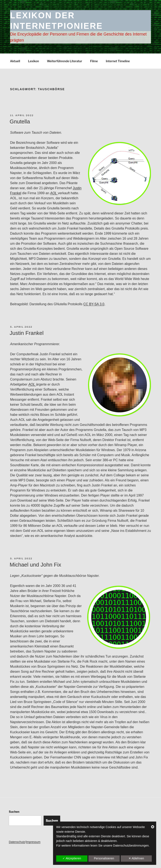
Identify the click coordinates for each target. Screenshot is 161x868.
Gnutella (20, 122)
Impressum (33, 842)
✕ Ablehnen (136, 858)
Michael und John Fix (35, 565)
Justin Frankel (27, 333)
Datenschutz (17, 842)
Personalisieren (104, 858)
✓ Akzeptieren (72, 858)
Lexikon (34, 61)
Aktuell (15, 61)
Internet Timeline (118, 61)
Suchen (14, 812)
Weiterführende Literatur (65, 61)
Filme (94, 61)
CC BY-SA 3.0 (94, 304)
